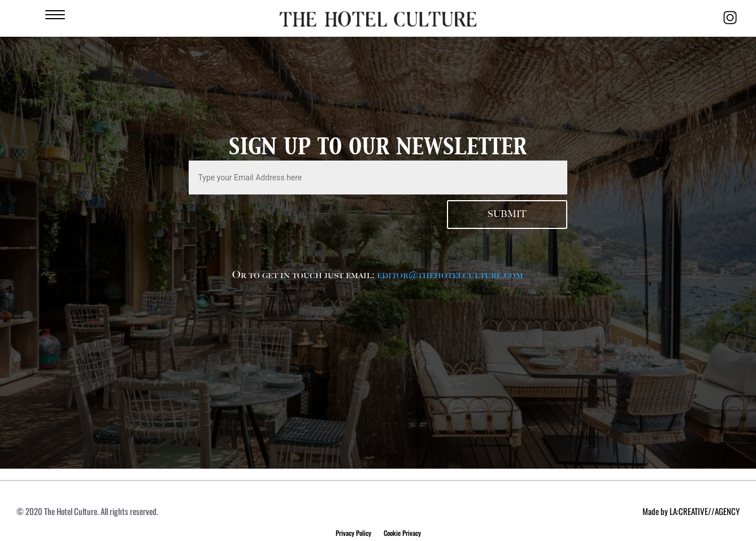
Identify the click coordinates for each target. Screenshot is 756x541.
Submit (507, 214)
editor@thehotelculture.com (450, 275)
